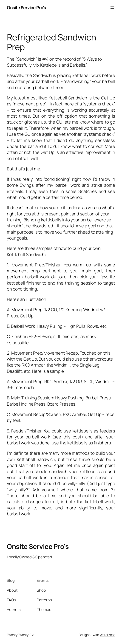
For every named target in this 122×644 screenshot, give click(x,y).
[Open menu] (112, 8)
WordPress (107, 635)
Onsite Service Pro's (26, 8)
